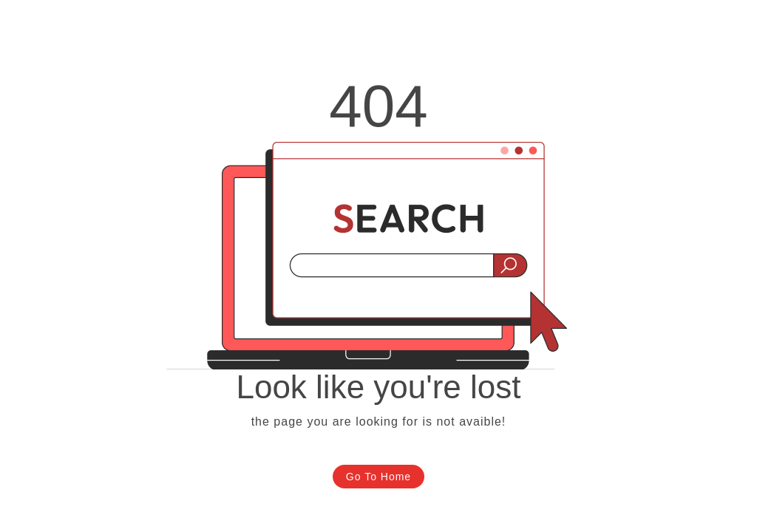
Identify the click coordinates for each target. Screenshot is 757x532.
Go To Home (378, 477)
